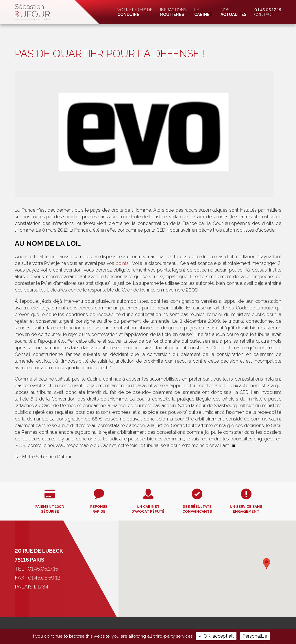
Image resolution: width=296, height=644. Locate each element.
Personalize (255, 636)
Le (203, 12)
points (122, 263)
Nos (234, 12)
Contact (268, 12)
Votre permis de (135, 12)
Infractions (173, 12)
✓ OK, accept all (216, 636)
